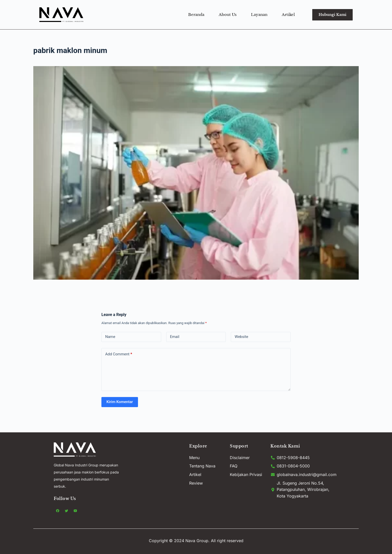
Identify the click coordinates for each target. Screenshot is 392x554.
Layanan (259, 15)
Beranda (196, 15)
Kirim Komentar (120, 402)
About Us (228, 15)
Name (110, 337)
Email (175, 337)
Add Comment (119, 354)
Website (241, 337)
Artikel (288, 15)
